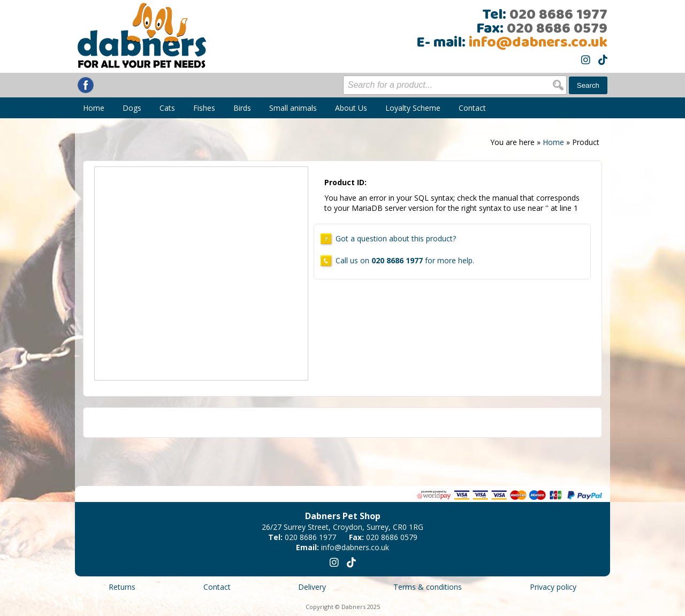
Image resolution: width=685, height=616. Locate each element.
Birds (242, 108)
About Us (351, 108)
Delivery (312, 587)
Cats (167, 108)
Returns (122, 587)
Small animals (293, 108)
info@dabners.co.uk (538, 43)
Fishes (204, 108)
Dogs (132, 108)
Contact (472, 108)
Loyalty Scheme (413, 108)
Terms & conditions (428, 587)
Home (94, 108)
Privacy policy (553, 587)
